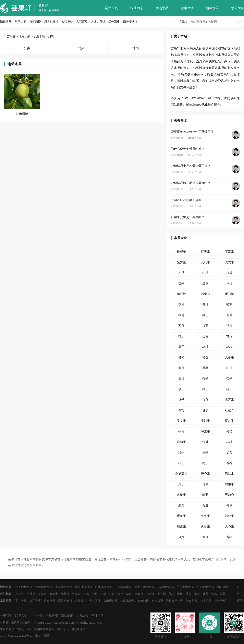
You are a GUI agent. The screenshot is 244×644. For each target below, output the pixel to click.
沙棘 (205, 442)
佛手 (205, 410)
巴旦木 (229, 474)
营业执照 (98, 616)
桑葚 (205, 368)
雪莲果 (229, 400)
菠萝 (229, 304)
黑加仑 (229, 495)
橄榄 (229, 431)
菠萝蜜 (181, 262)
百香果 (205, 252)
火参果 (205, 526)
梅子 (205, 463)
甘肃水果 (39, 36)
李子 (181, 389)
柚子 (205, 389)
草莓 (229, 283)
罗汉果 (229, 252)
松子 (181, 463)
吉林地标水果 (166, 587)
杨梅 (229, 347)
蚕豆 (205, 537)
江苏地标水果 (206, 587)
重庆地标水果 (84, 587)
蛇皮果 (181, 526)
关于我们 (6, 616)
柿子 (181, 336)
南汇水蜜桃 (127, 601)
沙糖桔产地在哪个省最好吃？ (191, 183)
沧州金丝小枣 (174, 601)
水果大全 (237, 8)
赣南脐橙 (35, 22)
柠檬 (229, 273)
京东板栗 (157, 601)
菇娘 (181, 537)
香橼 (229, 463)
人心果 (229, 526)
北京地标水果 (24, 587)
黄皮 (205, 505)
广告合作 (37, 616)
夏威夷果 (181, 474)
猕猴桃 (181, 294)
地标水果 (212, 8)
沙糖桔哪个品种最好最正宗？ (191, 166)
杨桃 (205, 347)
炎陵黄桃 (67, 22)
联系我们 (21, 616)
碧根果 (229, 484)
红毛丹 (229, 410)
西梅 (181, 410)
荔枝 (181, 304)
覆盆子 (229, 421)
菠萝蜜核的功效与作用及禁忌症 (192, 132)
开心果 (205, 474)
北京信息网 (42, 636)
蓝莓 (181, 368)
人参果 (229, 357)
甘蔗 (229, 336)
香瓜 (205, 400)
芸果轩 (43, 6)
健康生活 (187, 8)
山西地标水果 (123, 587)
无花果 (205, 262)
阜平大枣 (21, 22)
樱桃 (205, 304)
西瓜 (181, 326)
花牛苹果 (206, 601)
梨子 (205, 378)
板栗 (229, 452)
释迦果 (181, 442)
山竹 (229, 368)
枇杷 (181, 357)
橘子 (181, 400)
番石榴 (229, 294)
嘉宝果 (205, 516)
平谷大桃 (21, 601)
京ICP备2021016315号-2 (16, 636)
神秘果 (229, 516)
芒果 (181, 283)
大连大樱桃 (98, 22)
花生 (205, 484)
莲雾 (205, 336)
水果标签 (82, 616)
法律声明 (52, 616)
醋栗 (205, 495)
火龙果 (229, 262)
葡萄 (229, 315)
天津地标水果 (44, 587)
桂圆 (205, 357)
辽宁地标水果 (186, 587)
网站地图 (67, 616)
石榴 (181, 378)
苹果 (229, 326)
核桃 (229, 442)
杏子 (229, 378)
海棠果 (205, 431)
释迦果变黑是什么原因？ (188, 217)
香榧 (229, 537)
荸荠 (181, 431)
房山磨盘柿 (110, 601)
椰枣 (229, 505)
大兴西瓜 (82, 22)
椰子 (181, 347)
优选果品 (162, 8)
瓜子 (181, 484)
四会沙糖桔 (130, 22)
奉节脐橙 (143, 601)
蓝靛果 (181, 495)
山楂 (205, 273)
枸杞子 (181, 252)
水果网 (15, 623)
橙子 (229, 389)
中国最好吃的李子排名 (186, 200)
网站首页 (111, 8)
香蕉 (205, 326)
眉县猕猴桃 (51, 22)
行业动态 (137, 8)
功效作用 (178, 138)
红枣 (205, 283)
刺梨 (181, 505)
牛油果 (205, 421)
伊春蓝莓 (192, 601)
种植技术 (178, 155)
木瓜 (181, 273)
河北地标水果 (103, 587)
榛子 (205, 452)
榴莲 (181, 315)
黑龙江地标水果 (145, 587)
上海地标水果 (64, 587)
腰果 (181, 452)
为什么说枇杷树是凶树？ (188, 149)
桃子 (205, 315)
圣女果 (181, 421)
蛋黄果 (181, 516)
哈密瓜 (205, 294)
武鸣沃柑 (114, 22)
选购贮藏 (178, 172)
